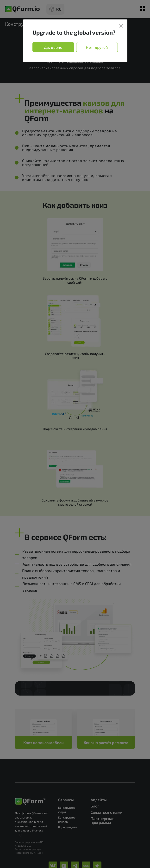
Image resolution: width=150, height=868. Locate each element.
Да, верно (53, 47)
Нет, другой (97, 47)
